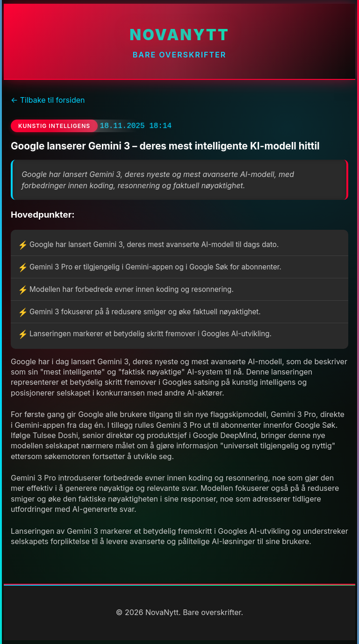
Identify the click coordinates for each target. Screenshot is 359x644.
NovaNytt (179, 35)
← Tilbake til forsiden (48, 100)
